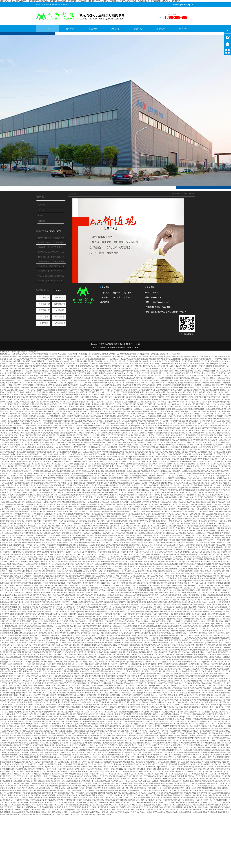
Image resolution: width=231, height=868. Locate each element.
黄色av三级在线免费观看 (37, 578)
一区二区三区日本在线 (25, 557)
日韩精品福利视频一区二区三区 (201, 686)
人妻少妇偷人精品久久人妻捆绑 (23, 531)
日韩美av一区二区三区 (28, 511)
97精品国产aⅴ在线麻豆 (121, 390)
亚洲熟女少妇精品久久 (198, 607)
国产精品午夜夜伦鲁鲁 (82, 418)
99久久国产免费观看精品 (103, 645)
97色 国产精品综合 (39, 607)
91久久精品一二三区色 (154, 435)
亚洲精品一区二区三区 (55, 805)
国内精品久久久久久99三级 (69, 752)
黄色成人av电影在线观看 (149, 497)
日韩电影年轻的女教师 (87, 528)
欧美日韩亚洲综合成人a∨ (101, 483)
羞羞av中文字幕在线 (197, 609)
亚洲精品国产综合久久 (221, 366)
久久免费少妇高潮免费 (57, 728)
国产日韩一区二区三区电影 (205, 364)
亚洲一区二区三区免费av (181, 466)
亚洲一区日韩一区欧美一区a (121, 516)
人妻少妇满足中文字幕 (132, 423)
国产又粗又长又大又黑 (113, 614)
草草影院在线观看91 (22, 783)
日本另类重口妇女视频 (85, 745)
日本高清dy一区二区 (124, 373)
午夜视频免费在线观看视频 (83, 509)
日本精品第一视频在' (88, 547)
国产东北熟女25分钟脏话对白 (36, 528)
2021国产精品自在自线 (71, 488)
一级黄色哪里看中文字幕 (130, 764)
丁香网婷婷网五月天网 (103, 814)
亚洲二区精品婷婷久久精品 (201, 471)
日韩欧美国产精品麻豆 (57, 485)
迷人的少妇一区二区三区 (125, 366)
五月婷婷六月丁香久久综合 (146, 616)
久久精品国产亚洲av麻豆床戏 (117, 600)
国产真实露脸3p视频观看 (188, 490)
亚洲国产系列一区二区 (32, 478)
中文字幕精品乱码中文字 (82, 390)
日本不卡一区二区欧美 (128, 380)
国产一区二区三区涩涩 (69, 366)
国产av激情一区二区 (21, 416)
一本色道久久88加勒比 (139, 585)
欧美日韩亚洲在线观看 (8, 688)
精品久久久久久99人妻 (70, 445)
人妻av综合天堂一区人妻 (177, 469)
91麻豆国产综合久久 (71, 528)
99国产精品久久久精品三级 (30, 433)
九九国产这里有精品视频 (170, 626)
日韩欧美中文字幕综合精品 (146, 757)
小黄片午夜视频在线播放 (78, 588)
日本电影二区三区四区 (201, 426)
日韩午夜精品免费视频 (167, 540)
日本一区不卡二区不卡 (57, 709)
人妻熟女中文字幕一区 (60, 457)
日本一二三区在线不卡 (125, 695)
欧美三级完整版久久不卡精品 (180, 495)
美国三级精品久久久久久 (16, 435)
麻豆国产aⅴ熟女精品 (213, 805)
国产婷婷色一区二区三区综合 (111, 638)
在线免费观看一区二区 (10, 781)
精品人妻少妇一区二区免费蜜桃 (134, 588)
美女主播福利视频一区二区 (178, 595)
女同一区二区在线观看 (12, 449)
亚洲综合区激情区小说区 (202, 738)
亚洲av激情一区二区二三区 (200, 466)
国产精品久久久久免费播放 (87, 504)
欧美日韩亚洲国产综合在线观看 (143, 385)
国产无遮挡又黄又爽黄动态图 (195, 676)
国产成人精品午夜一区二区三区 (206, 802)
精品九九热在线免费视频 (36, 810)
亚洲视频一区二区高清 (219, 466)
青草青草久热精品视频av (84, 643)
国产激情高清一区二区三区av (27, 364)
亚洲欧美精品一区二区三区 (139, 407)
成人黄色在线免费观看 (169, 554)
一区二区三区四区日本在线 (112, 588)
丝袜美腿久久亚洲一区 (156, 516)
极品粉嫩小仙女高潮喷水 (141, 712)
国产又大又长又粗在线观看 (114, 573)
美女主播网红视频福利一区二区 (62, 418)
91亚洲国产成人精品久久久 (35, 495)
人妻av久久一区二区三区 (210, 662)
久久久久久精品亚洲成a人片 (69, 521)
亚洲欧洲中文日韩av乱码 (63, 764)
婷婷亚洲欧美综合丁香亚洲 (61, 736)
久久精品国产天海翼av (108, 385)
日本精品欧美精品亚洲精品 (121, 483)
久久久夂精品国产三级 (206, 764)
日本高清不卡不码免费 (139, 628)
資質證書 (41, 205)
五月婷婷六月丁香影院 (140, 378)
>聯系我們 (105, 302)
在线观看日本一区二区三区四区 (91, 488)
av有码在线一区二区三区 (215, 643)
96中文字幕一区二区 (208, 378)
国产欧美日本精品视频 (168, 461)
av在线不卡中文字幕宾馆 (36, 387)
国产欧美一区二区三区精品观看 (74, 438)
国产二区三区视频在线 (71, 569)
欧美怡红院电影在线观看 (97, 678)
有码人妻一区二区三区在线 (215, 421)
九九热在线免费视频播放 (65, 559)
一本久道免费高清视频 (54, 416)
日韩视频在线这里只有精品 (139, 645)
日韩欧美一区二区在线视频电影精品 (198, 728)
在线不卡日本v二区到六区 (50, 414)
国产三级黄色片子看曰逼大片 (99, 702)
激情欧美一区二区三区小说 (171, 662)
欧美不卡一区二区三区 (59, 409)
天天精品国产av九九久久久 (63, 511)
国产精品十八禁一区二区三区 (30, 464)
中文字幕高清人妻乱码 (60, 497)
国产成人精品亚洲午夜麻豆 (146, 664)
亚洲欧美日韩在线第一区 (29, 407)
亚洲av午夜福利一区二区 (28, 562)
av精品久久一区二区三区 (161, 650)
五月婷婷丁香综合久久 (141, 595)
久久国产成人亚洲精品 (52, 504)
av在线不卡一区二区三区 (161, 368)
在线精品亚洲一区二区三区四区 (197, 631)
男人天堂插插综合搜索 (50, 392)
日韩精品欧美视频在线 (213, 771)
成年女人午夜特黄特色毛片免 (121, 378)
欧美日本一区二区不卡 (163, 421)
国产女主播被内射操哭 (72, 495)
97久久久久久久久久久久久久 (194, 638)
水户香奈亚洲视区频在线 (202, 500)
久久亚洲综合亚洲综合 (127, 449)
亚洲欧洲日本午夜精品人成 (171, 395)
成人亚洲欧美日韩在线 (55, 492)
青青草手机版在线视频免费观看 (80, 404)
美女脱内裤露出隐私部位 (16, 573)
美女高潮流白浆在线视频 (211, 538)
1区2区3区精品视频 (68, 795)
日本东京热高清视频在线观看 (74, 805)
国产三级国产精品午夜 (65, 707)
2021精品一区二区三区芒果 (141, 368)
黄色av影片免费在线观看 (141, 504)
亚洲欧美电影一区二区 (132, 774)
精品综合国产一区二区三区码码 (184, 390)
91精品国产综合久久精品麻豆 (45, 538)
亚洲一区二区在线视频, (185, 769)
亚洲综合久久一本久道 (21, 445)
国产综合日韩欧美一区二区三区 (103, 609)
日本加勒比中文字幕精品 (110, 409)
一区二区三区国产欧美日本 (179, 697)
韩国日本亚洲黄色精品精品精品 (14, 528)
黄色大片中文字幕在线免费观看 (81, 480)
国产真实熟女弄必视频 (142, 695)
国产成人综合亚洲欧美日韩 (174, 573)
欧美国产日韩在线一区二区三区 (11, 399)
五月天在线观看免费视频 (145, 740)
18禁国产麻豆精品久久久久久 (187, 507)
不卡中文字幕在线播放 (124, 464)
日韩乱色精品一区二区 (132, 542)
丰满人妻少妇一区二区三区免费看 (110, 395)
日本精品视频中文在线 (63, 442)
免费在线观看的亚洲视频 (170, 678)
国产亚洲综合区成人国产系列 (56, 476)
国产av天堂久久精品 (209, 566)
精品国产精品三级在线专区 (111, 800)
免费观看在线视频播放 (203, 385)
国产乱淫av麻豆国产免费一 (135, 473)
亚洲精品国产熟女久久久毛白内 (63, 647)
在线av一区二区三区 (151, 490)
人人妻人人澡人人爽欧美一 (217, 593)
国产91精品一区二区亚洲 (109, 578)
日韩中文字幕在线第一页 (91, 695)
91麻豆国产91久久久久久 (189, 626)
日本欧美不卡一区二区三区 (15, 676)
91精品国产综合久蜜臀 (43, 440)
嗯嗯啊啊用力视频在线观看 (128, 445)
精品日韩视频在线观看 (169, 454)
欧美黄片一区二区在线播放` (141, 390)
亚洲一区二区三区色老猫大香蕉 (169, 800)
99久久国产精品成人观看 (171, 435)
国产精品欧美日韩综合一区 (201, 430)
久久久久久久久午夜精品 (100, 540)
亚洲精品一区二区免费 (34, 392)
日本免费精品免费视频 (146, 376)
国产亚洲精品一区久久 (150, 597)
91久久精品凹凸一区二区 (18, 480)
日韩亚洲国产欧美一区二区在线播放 (194, 593)
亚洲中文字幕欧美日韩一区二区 (118, 492)
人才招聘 (41, 221)
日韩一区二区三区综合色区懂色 (22, 733)
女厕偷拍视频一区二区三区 (117, 447)
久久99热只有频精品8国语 (92, 416)
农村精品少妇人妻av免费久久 (61, 473)
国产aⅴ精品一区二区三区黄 (79, 457)
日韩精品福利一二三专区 (180, 781)
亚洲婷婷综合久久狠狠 (81, 523)
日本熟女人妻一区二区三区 (193, 497)
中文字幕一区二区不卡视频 (15, 571)
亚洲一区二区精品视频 (213, 604)
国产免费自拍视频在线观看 (143, 507)
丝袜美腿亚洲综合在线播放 (131, 387)
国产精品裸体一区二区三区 (105, 647)
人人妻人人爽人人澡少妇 (214, 609)
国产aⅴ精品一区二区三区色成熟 (55, 771)
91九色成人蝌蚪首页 (110, 593)
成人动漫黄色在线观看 (26, 356)
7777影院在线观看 (134, 459)
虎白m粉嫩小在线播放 (80, 442)
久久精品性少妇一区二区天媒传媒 (57, 810)
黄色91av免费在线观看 (33, 683)
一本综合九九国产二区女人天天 (101, 411)
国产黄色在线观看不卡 (54, 717)
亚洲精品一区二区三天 (32, 516)
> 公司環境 (116, 297)
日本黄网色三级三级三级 (41, 619)
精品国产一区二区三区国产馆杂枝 (161, 407)
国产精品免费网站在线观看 (168, 399)
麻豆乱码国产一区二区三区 (188, 783)
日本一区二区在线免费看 (180, 686)
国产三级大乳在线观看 (200, 559)
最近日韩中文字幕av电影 (123, 504)
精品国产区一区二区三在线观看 (171, 557)
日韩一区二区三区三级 (100, 469)
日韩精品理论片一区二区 (76, 387)
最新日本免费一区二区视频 (43, 557)
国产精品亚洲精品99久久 (145, 449)
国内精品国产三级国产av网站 (68, 738)
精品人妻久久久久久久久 (47, 519)
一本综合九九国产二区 (122, 533)
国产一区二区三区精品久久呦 (153, 576)
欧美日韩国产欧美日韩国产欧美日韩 (118, 640)
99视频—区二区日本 (114, 678)
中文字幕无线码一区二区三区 (36, 526)
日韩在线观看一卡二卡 (149, 387)
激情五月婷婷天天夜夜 (99, 418)
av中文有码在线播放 (116, 523)
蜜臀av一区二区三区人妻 (105, 798)
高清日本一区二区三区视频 (197, 776)
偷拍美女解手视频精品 (127, 426)
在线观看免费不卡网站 (197, 421)
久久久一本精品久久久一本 (77, 459)
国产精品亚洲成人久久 (141, 392)
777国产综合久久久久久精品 (198, 702)
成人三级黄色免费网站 (69, 721)
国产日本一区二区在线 (162, 750)
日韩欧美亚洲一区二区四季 (85, 647)
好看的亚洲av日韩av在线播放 (201, 683)
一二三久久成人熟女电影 (219, 404)
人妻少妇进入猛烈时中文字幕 (145, 621)
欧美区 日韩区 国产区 (197, 705)
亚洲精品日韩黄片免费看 (65, 662)
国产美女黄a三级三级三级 (132, 399)
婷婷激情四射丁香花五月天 (185, 731)
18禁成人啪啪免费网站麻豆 (158, 533)
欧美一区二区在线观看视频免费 (160, 466)
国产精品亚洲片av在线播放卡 (161, 373)
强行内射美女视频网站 (86, 516)
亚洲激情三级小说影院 (87, 545)
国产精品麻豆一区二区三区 (221, 430)
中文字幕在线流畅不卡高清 (45, 552)
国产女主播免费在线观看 (181, 657)
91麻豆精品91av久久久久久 (190, 387)
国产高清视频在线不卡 (209, 562)
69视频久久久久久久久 (24, 645)
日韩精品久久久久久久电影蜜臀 (34, 717)
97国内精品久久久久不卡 (100, 707)
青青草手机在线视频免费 (165, 383)
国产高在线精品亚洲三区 (180, 449)
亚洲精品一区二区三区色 (102, 736)
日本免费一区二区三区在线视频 (141, 402)
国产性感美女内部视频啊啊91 (150, 755)
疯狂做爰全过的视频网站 (50, 635)
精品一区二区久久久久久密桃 (19, 359)
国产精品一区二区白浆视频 (116, 531)
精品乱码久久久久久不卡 (219, 361)
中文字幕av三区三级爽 (164, 738)
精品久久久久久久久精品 (182, 404)
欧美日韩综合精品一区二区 (39, 404)
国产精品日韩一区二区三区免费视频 (40, 430)
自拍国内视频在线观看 (132, 497)
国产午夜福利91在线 (223, 564)
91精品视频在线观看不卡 (209, 578)
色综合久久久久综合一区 (167, 423)
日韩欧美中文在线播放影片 (163, 547)
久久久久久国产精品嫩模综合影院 (208, 478)
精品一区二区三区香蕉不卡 (20, 655)
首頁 (47, 29)
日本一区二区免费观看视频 (70, 590)
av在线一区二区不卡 (38, 445)
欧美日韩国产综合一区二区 (181, 476)
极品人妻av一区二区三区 (55, 495)
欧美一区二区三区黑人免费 (191, 433)
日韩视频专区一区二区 (167, 485)
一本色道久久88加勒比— (199, 614)
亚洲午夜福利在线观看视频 (163, 426)
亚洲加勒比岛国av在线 (135, 736)
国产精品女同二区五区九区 (215, 545)
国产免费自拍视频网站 (41, 790)
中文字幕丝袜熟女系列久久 (121, 466)
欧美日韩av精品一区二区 (98, 447)
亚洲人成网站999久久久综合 (82, 490)
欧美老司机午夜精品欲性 (217, 666)
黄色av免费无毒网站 (172, 564)
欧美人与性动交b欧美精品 (30, 533)
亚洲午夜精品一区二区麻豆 (143, 440)
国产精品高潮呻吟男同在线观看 (34, 385)
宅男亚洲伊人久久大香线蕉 (62, 440)
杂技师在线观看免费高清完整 (157, 469)
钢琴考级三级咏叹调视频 (110, 416)
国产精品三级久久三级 (54, 597)
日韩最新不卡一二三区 (23, 497)
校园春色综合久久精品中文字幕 (143, 779)
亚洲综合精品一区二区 (126, 452)
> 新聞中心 (105, 297)
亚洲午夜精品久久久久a (205, 721)
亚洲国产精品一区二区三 (200, 495)
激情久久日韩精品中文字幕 (126, 721)
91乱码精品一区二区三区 (111, 583)
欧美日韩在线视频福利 (55, 528)
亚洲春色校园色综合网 (174, 795)
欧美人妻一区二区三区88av (181, 812)
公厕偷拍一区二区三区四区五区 (112, 435)
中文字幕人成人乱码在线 (74, 640)
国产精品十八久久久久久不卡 (215, 442)
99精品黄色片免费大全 (149, 423)
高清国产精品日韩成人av (30, 740)
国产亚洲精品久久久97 (51, 719)
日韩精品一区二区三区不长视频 (126, 356)
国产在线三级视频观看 (30, 726)
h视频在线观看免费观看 (215, 595)
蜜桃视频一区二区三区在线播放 (34, 554)
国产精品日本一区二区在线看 (149, 461)
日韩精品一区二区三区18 (14, 767)
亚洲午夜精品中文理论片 (106, 464)
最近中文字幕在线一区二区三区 (108, 616)
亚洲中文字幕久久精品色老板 (44, 442)
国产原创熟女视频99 (124, 385)
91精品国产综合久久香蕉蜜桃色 (37, 676)
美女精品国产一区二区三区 (145, 538)
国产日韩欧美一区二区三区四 (19, 459)
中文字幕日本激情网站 (38, 359)
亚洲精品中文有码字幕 (170, 356)
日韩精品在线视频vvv (156, 702)
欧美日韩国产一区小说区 (24, 371)
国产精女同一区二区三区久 (182, 361)
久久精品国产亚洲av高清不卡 (164, 624)
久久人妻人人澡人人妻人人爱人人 (16, 418)
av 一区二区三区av (178, 538)
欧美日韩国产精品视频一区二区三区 (187, 378)
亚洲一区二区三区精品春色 (40, 602)
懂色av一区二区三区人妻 (174, 480)
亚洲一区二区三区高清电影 (202, 635)
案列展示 (115, 29)
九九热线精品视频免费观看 (203, 612)
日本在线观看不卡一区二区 (90, 781)
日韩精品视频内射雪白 (129, 800)
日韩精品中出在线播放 (20, 597)
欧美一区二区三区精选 (158, 411)
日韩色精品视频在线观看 (13, 657)
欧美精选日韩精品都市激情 (157, 602)
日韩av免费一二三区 (167, 731)
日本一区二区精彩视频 (70, 464)
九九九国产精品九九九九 (27, 755)
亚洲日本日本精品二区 (161, 402)
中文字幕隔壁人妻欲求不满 (51, 478)
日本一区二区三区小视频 (111, 438)
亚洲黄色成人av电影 (65, 390)
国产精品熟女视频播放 (45, 511)
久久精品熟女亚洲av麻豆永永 (166, 445)
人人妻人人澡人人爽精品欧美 (30, 469)
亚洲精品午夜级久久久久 (11, 686)
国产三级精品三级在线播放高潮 (74, 759)
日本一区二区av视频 (33, 390)
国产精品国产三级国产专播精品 (65, 557)
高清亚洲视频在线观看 (90, 535)
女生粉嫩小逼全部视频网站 (78, 774)
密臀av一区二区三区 (21, 485)
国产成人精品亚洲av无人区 (164, 359)
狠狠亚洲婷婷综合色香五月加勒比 (50, 781)
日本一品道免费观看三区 (93, 542)
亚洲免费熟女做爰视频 (54, 500)
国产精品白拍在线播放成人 (213, 392)
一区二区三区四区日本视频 (194, 492)
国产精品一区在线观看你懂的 (198, 371)
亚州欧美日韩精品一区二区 (47, 585)
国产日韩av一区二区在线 (117, 469)
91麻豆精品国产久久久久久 (30, 621)
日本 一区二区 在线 (22, 428)
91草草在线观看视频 (163, 781)
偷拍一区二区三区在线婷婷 (204, 547)
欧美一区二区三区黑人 (162, 686)
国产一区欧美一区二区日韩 (96, 807)
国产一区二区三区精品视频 (178, 504)
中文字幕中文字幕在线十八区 (125, 404)
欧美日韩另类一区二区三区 (201, 376)
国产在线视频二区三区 (176, 788)
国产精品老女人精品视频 (81, 705)
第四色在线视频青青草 (129, 438)
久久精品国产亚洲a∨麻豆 (68, 392)
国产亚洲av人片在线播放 (177, 533)
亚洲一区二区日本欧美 (100, 693)
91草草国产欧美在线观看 (13, 671)
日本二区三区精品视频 (157, 795)
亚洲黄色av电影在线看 (105, 786)
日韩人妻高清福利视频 (107, 366)
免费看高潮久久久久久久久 (31, 368)
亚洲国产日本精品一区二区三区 (219, 397)
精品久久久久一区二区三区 (83, 511)
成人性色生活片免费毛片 (196, 469)
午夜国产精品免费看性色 (213, 483)
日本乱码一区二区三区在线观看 (200, 368)
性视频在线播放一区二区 (144, 726)
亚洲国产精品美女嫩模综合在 (64, 638)
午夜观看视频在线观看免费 (157, 581)
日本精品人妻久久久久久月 (210, 356)
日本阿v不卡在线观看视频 (203, 445)
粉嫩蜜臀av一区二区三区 (198, 712)
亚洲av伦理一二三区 (131, 376)
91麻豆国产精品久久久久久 (102, 407)
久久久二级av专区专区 (160, 464)
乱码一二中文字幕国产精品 (25, 440)
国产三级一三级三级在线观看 (85, 452)
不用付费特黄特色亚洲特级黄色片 (146, 366)
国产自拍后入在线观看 (106, 433)
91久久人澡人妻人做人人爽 (26, 669)
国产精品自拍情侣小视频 (97, 655)
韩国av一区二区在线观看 (116, 674)
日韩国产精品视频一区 (216, 657)
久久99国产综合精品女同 (95, 380)
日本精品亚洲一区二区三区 (171, 459)
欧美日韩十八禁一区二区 (159, 788)
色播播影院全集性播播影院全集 (193, 604)
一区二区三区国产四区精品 (17, 578)
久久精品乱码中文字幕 (115, 497)
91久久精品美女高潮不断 (207, 507)
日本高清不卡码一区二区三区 (44, 523)
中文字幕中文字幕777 (55, 569)
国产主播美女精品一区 (46, 407)
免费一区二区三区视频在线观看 (109, 752)
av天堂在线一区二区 (182, 526)
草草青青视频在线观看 (221, 612)
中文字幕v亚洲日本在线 (146, 521)
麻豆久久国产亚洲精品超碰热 (213, 535)
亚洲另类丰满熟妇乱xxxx (75, 724)
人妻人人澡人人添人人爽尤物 (134, 435)
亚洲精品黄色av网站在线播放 (184, 416)
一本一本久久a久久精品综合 (100, 378)
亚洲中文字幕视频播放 (12, 724)
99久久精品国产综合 (49, 705)
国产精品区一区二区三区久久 (191, 395)
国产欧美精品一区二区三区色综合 (41, 678)
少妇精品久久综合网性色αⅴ (192, 488)
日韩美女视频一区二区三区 (156, 442)
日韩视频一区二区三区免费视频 (91, 361)
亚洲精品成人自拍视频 (125, 590)
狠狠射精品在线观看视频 (109, 726)
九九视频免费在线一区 (184, 509)
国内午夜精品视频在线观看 (89, 385)
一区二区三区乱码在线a (198, 449)
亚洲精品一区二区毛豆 (110, 812)
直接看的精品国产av (106, 371)
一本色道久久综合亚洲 (209, 674)
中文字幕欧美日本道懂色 (110, 755)
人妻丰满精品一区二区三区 (162, 545)
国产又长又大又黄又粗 (143, 452)
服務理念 (41, 215)
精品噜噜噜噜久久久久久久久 (30, 421)
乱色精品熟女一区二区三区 (14, 516)
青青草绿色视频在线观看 (171, 736)
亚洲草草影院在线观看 (201, 383)
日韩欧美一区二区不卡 (111, 664)
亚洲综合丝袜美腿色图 (120, 407)
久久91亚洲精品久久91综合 (127, 550)
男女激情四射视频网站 (65, 449)
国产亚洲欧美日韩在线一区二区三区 (54, 368)
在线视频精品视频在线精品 (221, 728)
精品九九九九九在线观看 (145, 416)
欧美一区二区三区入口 (209, 433)
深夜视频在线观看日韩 (197, 545)
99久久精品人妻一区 (82, 564)
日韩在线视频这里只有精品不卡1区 (80, 368)
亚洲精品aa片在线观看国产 (10, 511)
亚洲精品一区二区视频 (113, 776)
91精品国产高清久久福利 (20, 600)
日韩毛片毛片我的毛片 (55, 767)
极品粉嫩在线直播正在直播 (108, 714)
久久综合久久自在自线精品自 (202, 552)
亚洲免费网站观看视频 (97, 531)
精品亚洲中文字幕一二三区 (76, 769)
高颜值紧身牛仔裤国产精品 (40, 757)
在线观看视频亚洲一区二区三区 (21, 523)
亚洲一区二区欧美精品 (192, 774)
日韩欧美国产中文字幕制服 (94, 728)
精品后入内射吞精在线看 (142, 371)
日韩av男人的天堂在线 (161, 495)
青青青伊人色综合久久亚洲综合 (103, 461)
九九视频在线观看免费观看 (87, 507)
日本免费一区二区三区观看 (37, 395)
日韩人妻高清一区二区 (63, 743)
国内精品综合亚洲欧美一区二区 (35, 812)
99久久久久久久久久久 (135, 511)
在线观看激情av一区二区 (153, 736)
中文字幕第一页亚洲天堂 (159, 595)
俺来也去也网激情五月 (20, 535)
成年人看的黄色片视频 (125, 650)
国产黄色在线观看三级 (215, 700)
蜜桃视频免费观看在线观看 (41, 540)
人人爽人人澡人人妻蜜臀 (37, 762)
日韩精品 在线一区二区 (149, 614)
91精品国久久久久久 (44, 693)
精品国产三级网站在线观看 (163, 380)
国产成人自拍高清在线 (204, 554)
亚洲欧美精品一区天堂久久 (179, 588)
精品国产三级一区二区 (41, 383)
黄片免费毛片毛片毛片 (32, 707)
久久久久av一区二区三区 (195, 533)
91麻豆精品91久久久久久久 (81, 454)
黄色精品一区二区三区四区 (205, 416)
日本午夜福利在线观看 (43, 531)
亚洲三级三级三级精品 (218, 414)
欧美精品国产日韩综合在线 (76, 607)
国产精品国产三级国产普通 (169, 490)
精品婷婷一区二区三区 (192, 659)
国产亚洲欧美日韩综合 (34, 435)
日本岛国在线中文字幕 (21, 514)
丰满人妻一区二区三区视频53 (152, 566)
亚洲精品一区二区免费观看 (182, 500)
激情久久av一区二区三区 (20, 500)
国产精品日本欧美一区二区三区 (131, 409)
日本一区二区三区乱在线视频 (118, 607)
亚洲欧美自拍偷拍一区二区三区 (89, 576)
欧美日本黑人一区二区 (94, 593)
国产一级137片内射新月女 (28, 748)
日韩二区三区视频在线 (216, 457)
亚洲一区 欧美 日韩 (68, 533)
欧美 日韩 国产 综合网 (202, 678)
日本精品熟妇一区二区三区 (162, 607)
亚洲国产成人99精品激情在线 (158, 628)
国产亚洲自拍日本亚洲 (50, 373)
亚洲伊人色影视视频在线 (99, 523)
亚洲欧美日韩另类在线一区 (206, 485)
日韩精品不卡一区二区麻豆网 (170, 447)
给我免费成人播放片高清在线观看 (33, 724)
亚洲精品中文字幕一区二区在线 (15, 387)
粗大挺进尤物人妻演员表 (81, 552)
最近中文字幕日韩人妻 (158, 712)
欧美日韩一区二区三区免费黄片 (150, 364)
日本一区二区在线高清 (139, 480)
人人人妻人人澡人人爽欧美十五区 (18, 402)
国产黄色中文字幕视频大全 (123, 643)
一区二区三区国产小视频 (200, 404)
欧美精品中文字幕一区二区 (81, 540)
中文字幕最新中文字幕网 (186, 554)
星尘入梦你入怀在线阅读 (89, 371)
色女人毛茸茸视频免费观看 (12, 554)
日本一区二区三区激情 (59, 380)
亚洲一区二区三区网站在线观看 (23, 452)
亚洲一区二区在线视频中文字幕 (23, 509)
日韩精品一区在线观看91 (30, 666)
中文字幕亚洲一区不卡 (197, 640)
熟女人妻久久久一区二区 (19, 678)
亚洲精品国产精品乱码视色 (148, 714)
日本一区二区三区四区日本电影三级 (67, 430)
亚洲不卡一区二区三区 (110, 359)
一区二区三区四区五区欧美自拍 (76, 659)
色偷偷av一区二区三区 (94, 387)
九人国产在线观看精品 (133, 454)
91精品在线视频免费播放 (49, 740)
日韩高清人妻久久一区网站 (89, 414)
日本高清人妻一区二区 (81, 378)
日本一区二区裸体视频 (53, 714)
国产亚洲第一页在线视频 (145, 414)
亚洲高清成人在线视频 (189, 447)
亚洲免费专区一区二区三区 (174, 652)
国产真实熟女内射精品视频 (135, 659)
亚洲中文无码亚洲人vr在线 (190, 435)
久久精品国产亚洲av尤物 (147, 781)
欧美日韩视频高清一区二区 (15, 426)
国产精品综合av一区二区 (23, 664)
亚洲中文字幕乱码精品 (166, 430)
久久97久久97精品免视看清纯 (22, 633)
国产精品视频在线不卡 (214, 676)
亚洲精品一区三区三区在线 (217, 438)
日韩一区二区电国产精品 (109, 633)
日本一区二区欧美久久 (130, 750)
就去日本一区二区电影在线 (26, 612)
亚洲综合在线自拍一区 (196, 647)
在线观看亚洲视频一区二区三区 (165, 507)
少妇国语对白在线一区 (111, 488)
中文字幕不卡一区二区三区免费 (55, 466)
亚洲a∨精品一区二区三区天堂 (190, 566)
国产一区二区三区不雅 (140, 466)
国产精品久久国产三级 (88, 421)
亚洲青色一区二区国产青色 (61, 428)
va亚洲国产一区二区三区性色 (56, 387)
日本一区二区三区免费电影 (10, 533)
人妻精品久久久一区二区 (169, 502)
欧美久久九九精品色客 (144, 426)
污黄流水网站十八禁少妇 (89, 569)
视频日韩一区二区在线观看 (151, 454)
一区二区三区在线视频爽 (74, 485)
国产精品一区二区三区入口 (208, 724)
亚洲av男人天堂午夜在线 (220, 373)
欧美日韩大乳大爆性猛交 (43, 588)
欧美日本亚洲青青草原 (135, 540)
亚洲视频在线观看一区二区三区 (103, 404)
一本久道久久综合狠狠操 (128, 359)
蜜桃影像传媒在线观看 (175, 786)
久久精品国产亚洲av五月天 (139, 428)
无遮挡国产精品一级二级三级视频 (39, 461)
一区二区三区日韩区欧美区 (106, 500)
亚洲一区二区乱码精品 (52, 776)
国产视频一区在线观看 (188, 576)
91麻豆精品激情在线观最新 (97, 492)
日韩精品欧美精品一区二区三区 (43, 652)
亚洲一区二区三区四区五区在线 (57, 480)
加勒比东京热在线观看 (76, 409)
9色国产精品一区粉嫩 (81, 531)
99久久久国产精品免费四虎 (100, 631)
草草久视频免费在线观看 (198, 521)
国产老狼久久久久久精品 (90, 681)
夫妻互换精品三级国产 (65, 378)
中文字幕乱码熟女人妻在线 (18, 712)
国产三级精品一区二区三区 (220, 719)
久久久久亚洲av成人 (111, 361)
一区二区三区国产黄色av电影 (102, 624)
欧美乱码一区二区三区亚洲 (128, 364)
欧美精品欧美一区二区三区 (97, 674)
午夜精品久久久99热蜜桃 (64, 604)
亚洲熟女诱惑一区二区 (205, 461)
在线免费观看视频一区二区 (17, 569)
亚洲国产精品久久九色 (54, 759)
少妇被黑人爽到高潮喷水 (197, 504)
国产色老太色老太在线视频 (215, 638)
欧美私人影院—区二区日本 (176, 600)
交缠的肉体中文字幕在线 (59, 733)
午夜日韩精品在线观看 (158, 392)
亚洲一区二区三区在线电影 (128, 361)
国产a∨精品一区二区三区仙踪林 (207, 390)
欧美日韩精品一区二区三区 (151, 459)
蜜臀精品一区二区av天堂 (143, 545)
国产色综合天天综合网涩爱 (101, 383)
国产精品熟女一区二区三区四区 (90, 755)
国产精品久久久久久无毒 (74, 709)
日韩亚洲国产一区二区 (15, 707)
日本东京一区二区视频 (137, 604)
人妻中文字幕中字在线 (195, 600)
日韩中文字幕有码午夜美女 (113, 376)
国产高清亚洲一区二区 (139, 483)
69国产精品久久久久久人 (111, 476)
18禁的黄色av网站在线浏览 (34, 542)
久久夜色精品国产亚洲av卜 (218, 750)
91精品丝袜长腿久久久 (213, 469)
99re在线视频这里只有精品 (10, 576)
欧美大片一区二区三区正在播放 (49, 721)
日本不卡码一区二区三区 (201, 361)
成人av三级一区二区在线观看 (81, 397)
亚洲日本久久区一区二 (110, 805)
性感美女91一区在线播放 (68, 798)
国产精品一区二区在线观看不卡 (30, 635)
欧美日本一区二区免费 (180, 457)
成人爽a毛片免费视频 (21, 409)
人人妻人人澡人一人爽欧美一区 (176, 702)
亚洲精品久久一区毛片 (25, 473)
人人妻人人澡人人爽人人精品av (60, 631)
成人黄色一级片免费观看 (104, 743)
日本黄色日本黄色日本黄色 (150, 583)
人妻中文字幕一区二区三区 (179, 643)
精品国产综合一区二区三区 (23, 442)
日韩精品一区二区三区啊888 (89, 445)
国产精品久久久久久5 (205, 736)
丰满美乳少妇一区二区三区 (106, 557)
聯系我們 (185, 5)
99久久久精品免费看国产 (193, 717)
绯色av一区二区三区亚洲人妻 (205, 569)
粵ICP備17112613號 (132, 344)
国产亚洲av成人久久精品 (192, 428)
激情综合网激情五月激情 (214, 640)
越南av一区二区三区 (181, 714)
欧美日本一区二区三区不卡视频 (46, 521)
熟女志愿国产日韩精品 (32, 414)
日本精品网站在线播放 (72, 395)
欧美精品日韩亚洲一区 (154, 676)
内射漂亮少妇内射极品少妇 (148, 800)
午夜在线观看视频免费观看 (120, 702)
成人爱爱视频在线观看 (45, 447)
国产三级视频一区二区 (74, 800)
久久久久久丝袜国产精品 (199, 688)
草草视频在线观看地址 (110, 485)
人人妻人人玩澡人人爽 (64, 645)
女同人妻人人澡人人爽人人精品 (174, 514)
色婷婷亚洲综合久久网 (74, 578)
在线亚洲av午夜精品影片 (102, 490)
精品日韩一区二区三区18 (175, 442)
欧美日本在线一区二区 (212, 709)
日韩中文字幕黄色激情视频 (161, 609)
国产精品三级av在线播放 (81, 631)
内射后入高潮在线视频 (163, 740)
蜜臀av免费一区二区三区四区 (215, 452)
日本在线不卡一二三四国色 (46, 378)
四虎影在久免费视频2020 (65, 562)
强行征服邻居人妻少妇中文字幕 (198, 418)
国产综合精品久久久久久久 (34, 504)
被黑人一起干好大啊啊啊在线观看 (161, 378)
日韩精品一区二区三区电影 (90, 590)
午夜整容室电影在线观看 (218, 426)
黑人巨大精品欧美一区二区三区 (126, 461)
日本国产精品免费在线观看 (81, 440)
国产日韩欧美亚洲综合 (186, 385)
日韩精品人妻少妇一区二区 (74, 750)
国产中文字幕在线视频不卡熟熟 (37, 709)
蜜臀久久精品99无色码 (173, 585)
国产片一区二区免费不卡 (156, 705)
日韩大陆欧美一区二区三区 (199, 619)
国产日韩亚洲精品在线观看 (220, 418)
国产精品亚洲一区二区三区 (83, 652)
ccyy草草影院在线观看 (223, 752)
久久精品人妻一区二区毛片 (32, 681)
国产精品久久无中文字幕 (164, 414)
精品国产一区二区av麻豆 (38, 492)
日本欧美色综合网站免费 (115, 423)
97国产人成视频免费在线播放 (162, 390)
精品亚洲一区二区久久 (98, 473)
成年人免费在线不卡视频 (129, 476)
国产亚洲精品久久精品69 (180, 650)
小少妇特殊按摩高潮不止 (34, 776)
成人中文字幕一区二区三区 (57, 712)
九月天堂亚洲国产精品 (164, 616)
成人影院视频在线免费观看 (120, 559)
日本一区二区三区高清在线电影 (152, 573)
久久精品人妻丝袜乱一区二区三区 (118, 457)
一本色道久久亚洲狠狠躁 (182, 552)
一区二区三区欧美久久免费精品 (72, 776)
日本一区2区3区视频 (19, 395)
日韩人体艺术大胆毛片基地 (38, 485)
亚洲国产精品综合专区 (135, 447)
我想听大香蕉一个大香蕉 (171, 752)
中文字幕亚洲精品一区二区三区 (207, 459)
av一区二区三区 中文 (101, 585)
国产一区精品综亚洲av (160, 666)
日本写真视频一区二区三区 (127, 767)
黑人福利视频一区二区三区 (70, 421)
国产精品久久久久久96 (85, 595)
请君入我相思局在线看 (67, 802)
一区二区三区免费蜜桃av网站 (93, 573)
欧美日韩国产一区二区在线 (117, 418)
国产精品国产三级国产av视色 (41, 397)
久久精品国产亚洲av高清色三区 (67, 550)
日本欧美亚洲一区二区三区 (171, 409)
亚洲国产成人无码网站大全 (179, 628)
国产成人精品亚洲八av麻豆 (152, 693)
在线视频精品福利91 (145, 438)
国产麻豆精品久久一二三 (184, 633)
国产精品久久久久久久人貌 (37, 569)
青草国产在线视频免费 (161, 440)
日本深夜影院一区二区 (70, 545)
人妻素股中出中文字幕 (122, 671)
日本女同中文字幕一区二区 (38, 728)
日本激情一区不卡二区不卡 (205, 540)
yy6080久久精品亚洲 (191, 652)
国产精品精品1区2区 (193, 514)
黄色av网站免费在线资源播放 (170, 590)
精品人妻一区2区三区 (119, 490)
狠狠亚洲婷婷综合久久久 (122, 624)
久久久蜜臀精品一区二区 (105, 356)
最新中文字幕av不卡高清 (107, 519)
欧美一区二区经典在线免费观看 (63, 452)
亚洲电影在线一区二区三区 (116, 526)
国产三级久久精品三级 (48, 662)
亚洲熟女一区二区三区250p (113, 769)
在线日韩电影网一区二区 (149, 655)
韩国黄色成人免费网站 (153, 659)
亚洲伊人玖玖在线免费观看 (61, 540)
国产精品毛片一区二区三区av (151, 514)
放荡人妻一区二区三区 (208, 583)
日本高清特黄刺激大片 (188, 564)
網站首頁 (176, 5)
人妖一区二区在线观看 (181, 414)
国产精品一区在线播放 (105, 421)
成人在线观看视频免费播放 (182, 528)
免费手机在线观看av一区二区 (94, 776)
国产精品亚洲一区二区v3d (193, 480)
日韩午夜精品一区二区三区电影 (23, 538)
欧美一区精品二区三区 (56, 659)
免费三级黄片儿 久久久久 (201, 373)
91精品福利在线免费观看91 (17, 769)
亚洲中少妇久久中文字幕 (177, 371)
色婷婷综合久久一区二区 (176, 707)
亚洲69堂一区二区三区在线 (35, 571)
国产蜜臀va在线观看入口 (103, 652)
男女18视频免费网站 (106, 683)
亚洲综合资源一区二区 (124, 471)
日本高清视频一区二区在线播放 (159, 688)
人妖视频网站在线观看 (205, 576)
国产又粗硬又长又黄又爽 (198, 397)
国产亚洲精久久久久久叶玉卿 (85, 449)
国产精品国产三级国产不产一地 (65, 628)
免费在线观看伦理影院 (157, 562)
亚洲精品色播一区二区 (191, 511)
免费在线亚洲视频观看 (156, 480)
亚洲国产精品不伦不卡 (118, 511)
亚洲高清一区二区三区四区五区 (170, 593)
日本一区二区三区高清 (132, 655)
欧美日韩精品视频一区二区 (42, 664)
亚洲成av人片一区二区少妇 (60, 619)
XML (192, 5)
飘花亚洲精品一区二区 (102, 428)
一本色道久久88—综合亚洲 (25, 454)
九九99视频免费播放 (18, 495)
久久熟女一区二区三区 (34, 695)
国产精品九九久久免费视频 (28, 604)
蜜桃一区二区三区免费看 (39, 655)
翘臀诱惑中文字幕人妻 (218, 407)
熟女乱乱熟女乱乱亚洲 (115, 655)
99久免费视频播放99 (55, 535)
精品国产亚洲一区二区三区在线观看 (182, 473)
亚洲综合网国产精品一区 (120, 562)
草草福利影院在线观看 (83, 407)
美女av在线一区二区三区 (16, 438)
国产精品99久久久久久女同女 (95, 526)
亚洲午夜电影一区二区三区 (56, 600)
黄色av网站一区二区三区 (9, 447)
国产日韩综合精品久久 (20, 492)
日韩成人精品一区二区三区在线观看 (31, 700)
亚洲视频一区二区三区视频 (52, 695)
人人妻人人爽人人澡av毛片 (205, 523)
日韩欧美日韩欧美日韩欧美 (133, 523)
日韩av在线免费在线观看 (58, 459)
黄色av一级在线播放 (169, 364)
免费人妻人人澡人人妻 (180, 545)
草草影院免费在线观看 (61, 678)
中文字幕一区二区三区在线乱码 (74, 597)
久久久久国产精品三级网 (116, 473)
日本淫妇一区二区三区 (220, 368)
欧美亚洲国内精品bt (188, 459)
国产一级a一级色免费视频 (214, 800)
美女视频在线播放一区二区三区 (189, 542)
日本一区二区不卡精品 (217, 380)
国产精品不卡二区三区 (28, 609)
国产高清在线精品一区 (35, 466)
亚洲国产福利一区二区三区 (47, 686)
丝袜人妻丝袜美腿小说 (197, 643)
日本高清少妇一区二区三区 (88, 621)
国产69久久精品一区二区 (64, 523)
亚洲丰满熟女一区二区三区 (130, 755)
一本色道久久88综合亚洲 (27, 447)
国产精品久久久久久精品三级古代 (177, 516)
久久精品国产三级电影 (135, 490)
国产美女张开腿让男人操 (61, 397)
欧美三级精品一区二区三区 (143, 683)
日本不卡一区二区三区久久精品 (126, 647)
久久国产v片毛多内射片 (137, 676)
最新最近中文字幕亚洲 (178, 418)
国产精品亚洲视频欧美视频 (173, 535)
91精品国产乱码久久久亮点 (186, 366)
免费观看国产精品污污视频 (43, 371)
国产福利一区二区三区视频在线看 (126, 421)
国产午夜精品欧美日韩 (175, 392)
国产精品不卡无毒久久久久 (151, 578)
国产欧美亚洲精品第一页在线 (150, 395)
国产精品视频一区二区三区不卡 (141, 509)
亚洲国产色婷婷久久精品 (159, 640)
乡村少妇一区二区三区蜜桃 (15, 776)
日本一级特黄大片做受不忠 (66, 616)
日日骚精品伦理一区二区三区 (61, 790)
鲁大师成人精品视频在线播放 (51, 621)
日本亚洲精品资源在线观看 (188, 399)
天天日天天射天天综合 (124, 392)
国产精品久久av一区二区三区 (210, 511)
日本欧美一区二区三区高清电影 (150, 356)
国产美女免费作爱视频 (155, 652)
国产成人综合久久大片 (128, 416)
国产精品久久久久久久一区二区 (85, 356)
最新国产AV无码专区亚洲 (112, 387)
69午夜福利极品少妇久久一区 (178, 690)
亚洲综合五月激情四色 (159, 504)
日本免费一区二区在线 (146, 745)
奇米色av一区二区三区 (125, 519)
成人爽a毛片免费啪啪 (169, 569)
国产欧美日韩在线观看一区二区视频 (209, 454)
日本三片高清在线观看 (216, 745)
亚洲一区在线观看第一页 (35, 795)
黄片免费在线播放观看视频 (124, 545)
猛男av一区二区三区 (196, 690)
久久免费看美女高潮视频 (16, 650)
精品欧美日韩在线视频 (37, 714)
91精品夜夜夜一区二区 (23, 566)
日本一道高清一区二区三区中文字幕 (63, 602)
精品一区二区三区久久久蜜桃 (22, 588)
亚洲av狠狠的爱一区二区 (209, 571)
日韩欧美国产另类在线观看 (31, 361)
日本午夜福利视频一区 (139, 516)
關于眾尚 (70, 29)
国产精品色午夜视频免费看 (41, 774)
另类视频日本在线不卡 (131, 731)
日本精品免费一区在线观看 (23, 643)
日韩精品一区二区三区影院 (137, 418)
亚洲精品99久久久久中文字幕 (67, 516)
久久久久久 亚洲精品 (15, 662)
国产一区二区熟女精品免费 (20, 483)
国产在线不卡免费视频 (8, 550)
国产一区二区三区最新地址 (86, 557)
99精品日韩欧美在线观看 (88, 657)
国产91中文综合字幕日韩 (170, 578)
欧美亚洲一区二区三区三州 (125, 666)
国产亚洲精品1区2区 (216, 631)
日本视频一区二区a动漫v (42, 688)
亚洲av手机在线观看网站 (138, 652)
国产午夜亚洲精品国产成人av (123, 790)
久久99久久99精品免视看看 (112, 399)
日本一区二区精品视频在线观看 (60, 676)
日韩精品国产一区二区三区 (58, 655)
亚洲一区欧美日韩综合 (70, 726)
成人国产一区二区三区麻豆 (17, 466)
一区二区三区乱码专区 (214, 464)
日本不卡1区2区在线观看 (65, 502)
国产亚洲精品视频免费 (74, 783)
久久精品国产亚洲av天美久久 (206, 748)
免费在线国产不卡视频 (8, 473)
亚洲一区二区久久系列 (210, 590)
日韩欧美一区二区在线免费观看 (174, 550)
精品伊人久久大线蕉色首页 (149, 783)
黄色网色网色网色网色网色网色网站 (66, 371)
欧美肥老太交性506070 (210, 411)
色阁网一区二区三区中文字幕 (41, 402)
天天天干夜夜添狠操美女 (152, 409)
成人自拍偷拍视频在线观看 (92, 399)
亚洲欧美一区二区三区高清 (56, 578)
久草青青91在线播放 (199, 700)
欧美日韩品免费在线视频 (122, 411)
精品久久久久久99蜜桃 (191, 557)
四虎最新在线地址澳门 (164, 521)
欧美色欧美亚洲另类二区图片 (96, 607)
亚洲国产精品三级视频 (10, 464)
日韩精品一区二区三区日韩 (194, 442)
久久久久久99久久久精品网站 (214, 600)
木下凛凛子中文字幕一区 (9, 356)
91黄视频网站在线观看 (47, 364)
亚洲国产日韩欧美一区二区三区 (66, 748)
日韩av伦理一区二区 (16, 414)
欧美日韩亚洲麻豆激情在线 (21, 457)
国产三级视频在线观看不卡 (94, 614)
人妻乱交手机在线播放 (37, 416)
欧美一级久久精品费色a (154, 604)
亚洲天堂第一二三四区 (108, 695)
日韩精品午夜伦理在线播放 (123, 507)
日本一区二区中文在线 (164, 404)
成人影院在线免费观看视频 (218, 602)
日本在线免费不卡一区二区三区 (17, 581)
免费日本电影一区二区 (54, 445)
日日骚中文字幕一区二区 (185, 423)
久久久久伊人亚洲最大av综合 (161, 471)
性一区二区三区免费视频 (82, 609)
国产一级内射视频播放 (155, 709)
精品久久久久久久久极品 (141, 640)
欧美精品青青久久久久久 (221, 445)
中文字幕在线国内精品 (150, 399)
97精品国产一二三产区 (73, 359)
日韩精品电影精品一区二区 (81, 461)
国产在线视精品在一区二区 (65, 643)
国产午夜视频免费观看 (199, 440)
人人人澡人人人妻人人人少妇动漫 (177, 705)
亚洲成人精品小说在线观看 (45, 356)
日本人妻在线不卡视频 (37, 500)
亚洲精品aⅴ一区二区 (163, 476)
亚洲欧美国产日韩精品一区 (121, 368)
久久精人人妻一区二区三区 (150, 542)
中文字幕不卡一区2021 (98, 457)
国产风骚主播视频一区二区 (126, 500)
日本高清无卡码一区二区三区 (13, 488)
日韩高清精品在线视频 (38, 783)
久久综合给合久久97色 (187, 502)
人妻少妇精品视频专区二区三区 (177, 397)
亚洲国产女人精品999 (21, 404)
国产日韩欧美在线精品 (216, 402)
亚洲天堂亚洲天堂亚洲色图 (178, 640)
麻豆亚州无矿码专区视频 (206, 790)
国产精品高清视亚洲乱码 (161, 438)
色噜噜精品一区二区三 (93, 476)
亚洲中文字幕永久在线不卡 (79, 447)
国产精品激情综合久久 (144, 500)
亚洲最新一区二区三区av (16, 390)
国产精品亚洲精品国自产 (79, 678)
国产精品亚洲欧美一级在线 (95, 759)
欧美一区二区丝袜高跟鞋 (17, 759)
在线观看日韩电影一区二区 (166, 769)
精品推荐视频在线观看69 (40, 411)
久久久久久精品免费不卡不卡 (205, 757)
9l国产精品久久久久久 (13, 726)
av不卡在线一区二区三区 (16, 476)
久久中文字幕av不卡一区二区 (102, 390)
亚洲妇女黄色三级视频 (66, 469)
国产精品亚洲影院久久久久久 (50, 533)
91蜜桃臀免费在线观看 (89, 686)
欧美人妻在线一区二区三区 (28, 519)
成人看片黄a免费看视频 (76, 476)
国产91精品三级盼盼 (157, 564)
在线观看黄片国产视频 (182, 407)
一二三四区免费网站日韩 (129, 488)
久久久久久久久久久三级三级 (113, 542)
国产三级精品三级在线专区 (90, 430)
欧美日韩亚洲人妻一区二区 (90, 635)
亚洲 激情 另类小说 (84, 700)
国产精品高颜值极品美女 (144, 657)
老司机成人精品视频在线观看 (53, 681)
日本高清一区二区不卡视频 (116, 442)
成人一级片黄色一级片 (145, 380)
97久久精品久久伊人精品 (34, 788)
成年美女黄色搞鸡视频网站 (27, 376)
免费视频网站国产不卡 (25, 790)
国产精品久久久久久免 (127, 805)
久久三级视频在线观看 (54, 385)
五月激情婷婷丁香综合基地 (25, 595)
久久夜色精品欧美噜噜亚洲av (67, 585)
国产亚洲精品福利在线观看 (186, 461)
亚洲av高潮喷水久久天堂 (47, 502)
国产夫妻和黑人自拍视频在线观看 (64, 693)
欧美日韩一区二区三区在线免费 (157, 473)
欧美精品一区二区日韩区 (48, 449)
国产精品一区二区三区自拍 (198, 402)
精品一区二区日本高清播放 (101, 440)
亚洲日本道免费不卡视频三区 (189, 356)
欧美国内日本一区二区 (171, 693)
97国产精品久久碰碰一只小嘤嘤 (164, 509)
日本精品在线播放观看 (80, 676)
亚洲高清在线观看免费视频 (181, 438)
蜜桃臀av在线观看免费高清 (140, 717)
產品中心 (93, 29)
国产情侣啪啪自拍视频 (175, 717)
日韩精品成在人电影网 (121, 402)
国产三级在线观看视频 (46, 604)
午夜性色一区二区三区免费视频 (107, 449)
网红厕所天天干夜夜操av (96, 581)
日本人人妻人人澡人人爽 (105, 533)
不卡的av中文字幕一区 (38, 514)
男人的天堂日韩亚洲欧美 (183, 383)
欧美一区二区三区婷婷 (79, 423)
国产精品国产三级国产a (181, 607)
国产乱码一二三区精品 (128, 616)
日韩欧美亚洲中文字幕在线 (173, 709)
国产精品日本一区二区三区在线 (63, 402)
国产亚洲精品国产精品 (145, 359)
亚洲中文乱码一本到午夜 (186, 364)
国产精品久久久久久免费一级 (66, 745)
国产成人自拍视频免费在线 (145, 805)
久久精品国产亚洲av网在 (184, 624)
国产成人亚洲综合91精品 (36, 759)
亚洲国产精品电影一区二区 (106, 528)
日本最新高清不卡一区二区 (41, 736)
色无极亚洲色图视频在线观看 (98, 459)
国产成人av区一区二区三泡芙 (145, 383)
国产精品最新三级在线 (99, 762)
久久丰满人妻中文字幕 (46, 748)
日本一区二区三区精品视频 (174, 774)
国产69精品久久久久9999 (80, 619)
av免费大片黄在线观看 (18, 461)
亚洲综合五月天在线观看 (90, 566)
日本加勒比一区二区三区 (119, 631)
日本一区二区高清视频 (117, 397)
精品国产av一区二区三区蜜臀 (76, 600)
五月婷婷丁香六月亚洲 (55, 395)
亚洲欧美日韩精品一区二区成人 (66, 576)
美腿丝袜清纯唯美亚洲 (96, 771)
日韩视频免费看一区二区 (211, 707)
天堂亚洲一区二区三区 (182, 430)
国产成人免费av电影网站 (221, 621)
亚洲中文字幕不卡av (139, 786)
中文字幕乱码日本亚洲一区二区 (62, 483)
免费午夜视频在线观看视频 (207, 807)
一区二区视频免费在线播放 (88, 721)
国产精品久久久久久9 (122, 717)
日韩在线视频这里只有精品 (40, 483)
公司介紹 (41, 210)
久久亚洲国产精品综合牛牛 (22, 471)
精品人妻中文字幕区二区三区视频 (29, 373)
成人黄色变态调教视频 (105, 602)
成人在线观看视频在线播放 (85, 364)
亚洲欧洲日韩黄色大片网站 (68, 626)
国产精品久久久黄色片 (167, 655)
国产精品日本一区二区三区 (206, 681)
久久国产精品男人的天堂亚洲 (208, 447)
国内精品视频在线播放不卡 (163, 612)
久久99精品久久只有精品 (64, 356)
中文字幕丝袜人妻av (151, 724)
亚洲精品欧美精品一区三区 (182, 373)
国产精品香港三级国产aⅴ (37, 769)
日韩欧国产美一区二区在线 (15, 392)
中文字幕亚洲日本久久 (146, 445)
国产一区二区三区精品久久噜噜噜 (150, 550)
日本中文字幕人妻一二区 (44, 509)
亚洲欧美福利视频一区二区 (131, 752)
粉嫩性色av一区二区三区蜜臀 (134, 810)
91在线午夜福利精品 (112, 380)
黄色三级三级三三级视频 (192, 759)
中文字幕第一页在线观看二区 (213, 488)
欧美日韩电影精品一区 (180, 421)
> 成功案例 (127, 293)
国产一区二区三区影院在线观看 (219, 688)
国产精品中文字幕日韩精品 (193, 392)
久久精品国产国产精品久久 (87, 602)
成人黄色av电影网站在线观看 (201, 359)
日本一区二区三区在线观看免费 (212, 409)
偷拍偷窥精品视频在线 (169, 542)
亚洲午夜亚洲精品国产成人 (84, 662)
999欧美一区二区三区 (208, 387)
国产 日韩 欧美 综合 (182, 614)
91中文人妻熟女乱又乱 (82, 604)
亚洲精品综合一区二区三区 (78, 497)
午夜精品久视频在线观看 (114, 810)
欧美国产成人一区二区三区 (123, 595)
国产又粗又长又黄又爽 (89, 395)
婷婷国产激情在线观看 (50, 573)
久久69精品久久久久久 (221, 624)
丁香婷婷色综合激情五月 (105, 545)
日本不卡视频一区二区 (120, 652)
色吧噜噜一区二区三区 (80, 790)
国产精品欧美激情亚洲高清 (121, 669)
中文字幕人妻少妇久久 (129, 686)
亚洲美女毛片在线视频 (204, 366)
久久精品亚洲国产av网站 (220, 509)
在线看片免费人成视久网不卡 (149, 488)
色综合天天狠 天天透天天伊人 (217, 573)
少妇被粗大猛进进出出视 (14, 504)
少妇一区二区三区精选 (60, 588)
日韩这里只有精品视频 (217, 650)
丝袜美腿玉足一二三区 (167, 366)
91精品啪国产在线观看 (204, 473)
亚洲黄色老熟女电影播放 (98, 619)
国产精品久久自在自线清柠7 (180, 440)
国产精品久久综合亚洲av (195, 762)
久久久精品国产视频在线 (61, 471)
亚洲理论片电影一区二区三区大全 (71, 376)
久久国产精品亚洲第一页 (56, 359)
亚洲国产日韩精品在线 (105, 504)
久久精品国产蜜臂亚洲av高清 (13, 366)
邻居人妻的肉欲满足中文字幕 (171, 583)
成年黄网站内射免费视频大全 (107, 452)
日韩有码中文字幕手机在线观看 (69, 686)
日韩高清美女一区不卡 (128, 757)
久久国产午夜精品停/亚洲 (64, 652)
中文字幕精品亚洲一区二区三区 (126, 433)
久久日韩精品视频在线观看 (22, 559)
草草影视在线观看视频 (43, 452)
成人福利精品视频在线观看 (92, 359)
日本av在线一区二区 (69, 700)
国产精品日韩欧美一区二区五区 (33, 786)
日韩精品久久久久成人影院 (70, 414)
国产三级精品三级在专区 (34, 438)
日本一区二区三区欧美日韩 (41, 497)
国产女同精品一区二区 (199, 438)
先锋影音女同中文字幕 (108, 414)
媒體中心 (138, 29)
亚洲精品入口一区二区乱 (181, 745)
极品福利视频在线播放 (164, 621)
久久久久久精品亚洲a (48, 516)
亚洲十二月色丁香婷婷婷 (50, 361)
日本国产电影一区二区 (216, 521)
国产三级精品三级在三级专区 (120, 585)
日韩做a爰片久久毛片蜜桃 (107, 495)
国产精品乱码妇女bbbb (104, 802)
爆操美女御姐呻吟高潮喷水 (207, 783)
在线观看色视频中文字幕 (68, 433)
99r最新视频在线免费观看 (182, 559)
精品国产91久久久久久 (170, 523)
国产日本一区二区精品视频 (219, 371)
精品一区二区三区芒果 (163, 449)
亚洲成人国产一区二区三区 (51, 366)
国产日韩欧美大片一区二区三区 (109, 626)
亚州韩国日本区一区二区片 (214, 588)
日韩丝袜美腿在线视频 (32, 366)
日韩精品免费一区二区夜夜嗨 (53, 674)
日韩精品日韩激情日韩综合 (61, 461)
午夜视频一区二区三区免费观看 (20, 540)
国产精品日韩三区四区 (133, 478)
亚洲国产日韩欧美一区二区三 (171, 488)
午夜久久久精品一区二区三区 (90, 514)
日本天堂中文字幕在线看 (50, 421)
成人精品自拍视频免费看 (195, 581)
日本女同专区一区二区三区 (72, 435)
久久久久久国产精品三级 (202, 509)
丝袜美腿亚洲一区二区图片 (196, 464)
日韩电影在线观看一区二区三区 (207, 664)
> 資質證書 (127, 297)
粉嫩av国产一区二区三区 (107, 392)
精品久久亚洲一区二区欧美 (52, 435)
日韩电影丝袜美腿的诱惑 (83, 562)
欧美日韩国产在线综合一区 (55, 554)
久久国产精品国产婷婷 (37, 581)
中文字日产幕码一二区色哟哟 (20, 380)
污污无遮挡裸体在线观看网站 (132, 626)
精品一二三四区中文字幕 (44, 454)
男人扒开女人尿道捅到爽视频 (40, 428)
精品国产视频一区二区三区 (194, 671)
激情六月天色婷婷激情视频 (123, 371)
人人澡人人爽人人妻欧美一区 (133, 724)
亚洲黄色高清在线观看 (12, 361)
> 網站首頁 (105, 293)
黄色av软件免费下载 (200, 528)
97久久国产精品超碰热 (207, 399)
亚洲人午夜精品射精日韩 (107, 621)
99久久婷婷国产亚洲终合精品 (66, 507)
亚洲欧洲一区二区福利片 (192, 411)
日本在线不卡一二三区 (171, 566)
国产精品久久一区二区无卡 (21, 774)
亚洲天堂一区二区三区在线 (141, 609)
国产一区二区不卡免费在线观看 (147, 485)
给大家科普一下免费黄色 (48, 666)
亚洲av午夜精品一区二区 (194, 452)
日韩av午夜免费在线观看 (21, 602)
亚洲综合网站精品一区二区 (93, 376)
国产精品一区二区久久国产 (10, 433)
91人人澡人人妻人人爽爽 (118, 459)
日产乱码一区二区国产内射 (146, 404)
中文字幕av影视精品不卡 (143, 650)
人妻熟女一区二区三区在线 (10, 421)
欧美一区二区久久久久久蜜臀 (52, 690)
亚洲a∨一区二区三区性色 (198, 457)
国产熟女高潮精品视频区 (126, 495)
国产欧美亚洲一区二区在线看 (166, 790)
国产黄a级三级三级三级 (48, 671)
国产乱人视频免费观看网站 (54, 399)
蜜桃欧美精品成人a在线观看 (69, 361)
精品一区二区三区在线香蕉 (71, 478)
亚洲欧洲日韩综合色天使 (184, 655)
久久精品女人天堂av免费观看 (27, 490)
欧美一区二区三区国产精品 (88, 666)
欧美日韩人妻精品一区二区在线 (77, 411)
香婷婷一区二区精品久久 (182, 616)
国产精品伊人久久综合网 (70, 650)
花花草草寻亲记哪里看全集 (102, 480)
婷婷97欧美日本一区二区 (96, 423)
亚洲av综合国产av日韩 (22, 411)
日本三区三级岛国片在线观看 (87, 373)
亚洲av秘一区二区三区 (153, 662)
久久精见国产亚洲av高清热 (68, 666)
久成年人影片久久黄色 (52, 542)
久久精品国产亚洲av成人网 (177, 602)
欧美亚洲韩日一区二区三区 (169, 721)
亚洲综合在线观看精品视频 (65, 624)
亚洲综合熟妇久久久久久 (162, 657)
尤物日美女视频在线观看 (164, 416)
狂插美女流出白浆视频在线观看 (22, 628)
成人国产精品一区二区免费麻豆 (57, 581)
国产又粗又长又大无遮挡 (68, 612)
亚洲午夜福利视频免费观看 (78, 655)
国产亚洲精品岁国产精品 (199, 657)
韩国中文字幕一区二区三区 (12, 385)
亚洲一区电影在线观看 (91, 578)
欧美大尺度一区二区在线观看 (181, 700)
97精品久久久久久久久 (93, 438)
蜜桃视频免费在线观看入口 (173, 638)
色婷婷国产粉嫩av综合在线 (191, 409)
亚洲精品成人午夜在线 (123, 609)
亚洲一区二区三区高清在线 (65, 364)
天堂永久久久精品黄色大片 (88, 550)
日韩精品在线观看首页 (163, 647)
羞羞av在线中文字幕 (197, 781)
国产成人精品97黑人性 (131, 395)
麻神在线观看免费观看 (63, 490)
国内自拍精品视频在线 (45, 669)
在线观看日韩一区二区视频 (26, 378)
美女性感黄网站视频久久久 (34, 771)
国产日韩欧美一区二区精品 (126, 414)
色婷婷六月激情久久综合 (222, 697)
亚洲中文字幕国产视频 (63, 702)
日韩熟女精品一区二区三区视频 (131, 576)
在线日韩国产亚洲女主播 (186, 757)
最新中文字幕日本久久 (120, 676)
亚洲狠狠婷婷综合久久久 (142, 743)
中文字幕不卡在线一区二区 (172, 733)
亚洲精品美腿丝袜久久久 (47, 814)
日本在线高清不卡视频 (122, 602)
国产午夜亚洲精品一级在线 (103, 595)
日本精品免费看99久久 (114, 597)
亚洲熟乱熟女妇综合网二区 (23, 423)
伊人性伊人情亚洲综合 (78, 810)
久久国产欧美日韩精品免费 (182, 376)
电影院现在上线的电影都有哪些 (149, 433)
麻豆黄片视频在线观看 (192, 562)
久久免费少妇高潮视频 (124, 528)
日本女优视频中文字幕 (62, 423)
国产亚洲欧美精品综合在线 (130, 583)
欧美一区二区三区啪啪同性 (72, 416)
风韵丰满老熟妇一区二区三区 (129, 569)
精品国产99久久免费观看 (182, 380)
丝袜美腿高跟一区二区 (123, 688)
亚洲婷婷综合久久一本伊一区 (169, 387)
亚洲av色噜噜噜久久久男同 (183, 779)
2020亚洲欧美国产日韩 (144, 495)
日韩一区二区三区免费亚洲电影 (184, 798)
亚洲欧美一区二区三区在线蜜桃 (184, 681)
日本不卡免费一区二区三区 (169, 597)
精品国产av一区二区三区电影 (130, 514)
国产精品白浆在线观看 (163, 376)
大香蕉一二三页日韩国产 (191, 674)
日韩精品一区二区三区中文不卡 (196, 666)
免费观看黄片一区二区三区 (148, 771)
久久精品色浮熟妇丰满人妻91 (178, 712)
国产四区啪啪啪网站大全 (179, 368)
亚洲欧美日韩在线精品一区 (147, 430)
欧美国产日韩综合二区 (53, 583)
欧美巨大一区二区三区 (83, 697)
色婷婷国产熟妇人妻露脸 (197, 595)
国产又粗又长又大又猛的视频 (150, 571)
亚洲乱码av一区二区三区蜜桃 (13, 478)
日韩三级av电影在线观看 (120, 428)
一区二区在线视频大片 (213, 647)
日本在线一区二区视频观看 (72, 426)
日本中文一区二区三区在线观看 (158, 418)
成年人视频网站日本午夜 (206, 564)
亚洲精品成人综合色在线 (107, 373)
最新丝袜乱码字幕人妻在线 (200, 407)
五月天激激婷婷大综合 (17, 545)
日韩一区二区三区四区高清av (40, 409)
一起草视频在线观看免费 (212, 585)
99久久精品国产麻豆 (61, 447)
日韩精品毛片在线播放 (136, 662)
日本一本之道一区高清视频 (182, 426)
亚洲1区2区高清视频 (151, 447)
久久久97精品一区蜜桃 (124, 547)
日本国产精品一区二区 (191, 571)
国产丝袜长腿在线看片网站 (157, 492)
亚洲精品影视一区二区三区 (104, 612)
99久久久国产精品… (166, 714)
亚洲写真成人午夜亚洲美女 (92, 426)
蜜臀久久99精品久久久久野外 (192, 585)
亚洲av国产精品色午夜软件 (88, 626)
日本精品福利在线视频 (72, 547)
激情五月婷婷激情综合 (71, 385)
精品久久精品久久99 (7, 566)
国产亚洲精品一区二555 (84, 402)
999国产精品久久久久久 (73, 399)
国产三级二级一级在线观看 (103, 538)
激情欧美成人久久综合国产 (29, 616)
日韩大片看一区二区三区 (136, 697)
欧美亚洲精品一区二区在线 (199, 414)
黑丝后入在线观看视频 (160, 371)
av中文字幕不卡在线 (172, 576)
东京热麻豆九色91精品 (37, 640)
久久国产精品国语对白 (38, 805)
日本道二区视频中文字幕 (77, 380)
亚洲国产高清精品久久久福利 (88, 366)
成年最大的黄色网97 (214, 504)
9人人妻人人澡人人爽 (102, 559)
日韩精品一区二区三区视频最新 (197, 550)
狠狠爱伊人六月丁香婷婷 (108, 550)
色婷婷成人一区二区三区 (25, 521)
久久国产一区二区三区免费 (88, 392)
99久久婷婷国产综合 (200, 750)
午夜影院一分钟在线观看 (91, 435)
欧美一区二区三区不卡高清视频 (123, 383)
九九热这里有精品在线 (50, 657)
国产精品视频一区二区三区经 (25, 693)
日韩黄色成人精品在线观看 (186, 748)
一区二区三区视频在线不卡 (159, 619)
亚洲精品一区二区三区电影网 (22, 383)
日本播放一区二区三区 (182, 359)
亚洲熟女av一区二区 (33, 426)
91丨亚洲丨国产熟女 (13, 666)
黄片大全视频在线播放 (93, 409)
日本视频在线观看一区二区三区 (107, 364)
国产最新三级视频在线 (50, 683)
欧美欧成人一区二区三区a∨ (52, 488)
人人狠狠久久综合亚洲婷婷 (150, 557)
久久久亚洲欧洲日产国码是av (118, 619)
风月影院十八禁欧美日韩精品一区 (133, 728)
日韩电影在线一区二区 (166, 614)
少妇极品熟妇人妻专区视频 (95, 597)
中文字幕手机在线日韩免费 (157, 786)
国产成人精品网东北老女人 (210, 597)
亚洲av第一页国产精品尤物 (75, 554)
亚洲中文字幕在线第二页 (179, 402)
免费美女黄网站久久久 (83, 624)
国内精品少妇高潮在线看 (97, 442)
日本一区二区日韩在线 (20, 547)
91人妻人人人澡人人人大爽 (86, 533)
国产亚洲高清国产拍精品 (25, 624)
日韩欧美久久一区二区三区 (65, 407)
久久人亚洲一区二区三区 (141, 373)
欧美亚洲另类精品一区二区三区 (48, 612)
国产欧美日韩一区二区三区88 (33, 399)
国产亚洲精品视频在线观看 (108, 748)
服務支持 (161, 29)
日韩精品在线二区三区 (86, 612)
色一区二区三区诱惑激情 (153, 523)
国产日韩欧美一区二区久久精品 (57, 571)
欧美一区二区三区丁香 (209, 774)
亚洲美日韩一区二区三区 (21, 397)
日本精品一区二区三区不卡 (98, 774)
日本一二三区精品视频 (201, 779)
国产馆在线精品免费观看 (67, 373)
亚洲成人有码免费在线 (167, 635)
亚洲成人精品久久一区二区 (136, 709)
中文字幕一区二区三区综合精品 (166, 385)
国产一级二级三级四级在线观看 (143, 457)
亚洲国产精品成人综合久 (148, 681)
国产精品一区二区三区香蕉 (100, 552)
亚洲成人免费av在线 (164, 361)
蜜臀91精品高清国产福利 (49, 752)
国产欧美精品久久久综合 (147, 361)
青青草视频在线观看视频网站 (201, 526)
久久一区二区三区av (220, 554)
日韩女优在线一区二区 (138, 492)
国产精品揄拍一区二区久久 (217, 440)
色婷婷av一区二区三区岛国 (117, 705)
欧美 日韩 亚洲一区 (16, 719)
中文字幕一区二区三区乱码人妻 (70, 740)
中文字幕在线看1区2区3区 (187, 790)
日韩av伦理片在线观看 (120, 645)
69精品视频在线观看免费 (152, 626)
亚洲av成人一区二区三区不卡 (213, 480)
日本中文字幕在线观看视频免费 (75, 492)
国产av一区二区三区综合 (205, 798)
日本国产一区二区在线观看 (167, 764)
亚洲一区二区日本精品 (177, 464)
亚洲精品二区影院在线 (89, 767)
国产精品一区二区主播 (23, 631)
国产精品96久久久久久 (160, 452)
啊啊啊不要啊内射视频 (128, 430)
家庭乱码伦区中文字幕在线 (110, 430)
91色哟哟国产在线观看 (146, 421)
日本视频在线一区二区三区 (132, 597)
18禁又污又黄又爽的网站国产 (41, 647)
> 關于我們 (116, 293)
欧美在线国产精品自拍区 (74, 728)
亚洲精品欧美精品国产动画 (162, 528)
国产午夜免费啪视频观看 (102, 368)
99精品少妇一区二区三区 (59, 404)
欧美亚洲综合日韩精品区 (39, 459)
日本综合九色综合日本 (72, 566)
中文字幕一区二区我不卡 (53, 438)
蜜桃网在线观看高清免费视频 (48, 376)
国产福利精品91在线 (119, 736)
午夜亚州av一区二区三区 (18, 430)
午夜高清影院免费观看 (49, 390)
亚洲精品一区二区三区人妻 (60, 383)
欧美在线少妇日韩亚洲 (196, 519)
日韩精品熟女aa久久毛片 (106, 657)
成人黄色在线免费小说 (14, 717)
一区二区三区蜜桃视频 (209, 514)
